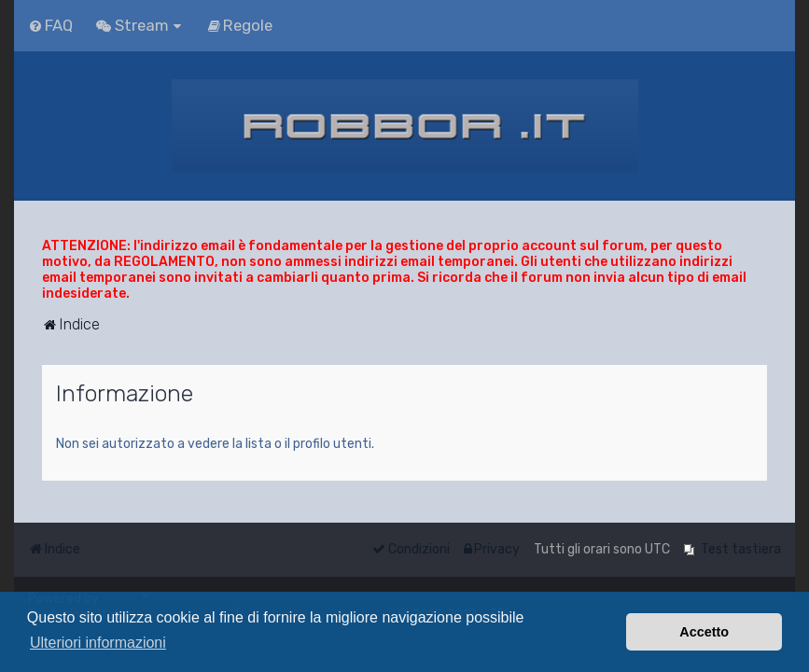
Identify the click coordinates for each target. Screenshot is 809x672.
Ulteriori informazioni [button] (98, 643)
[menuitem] (50, 25)
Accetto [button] (704, 632)
